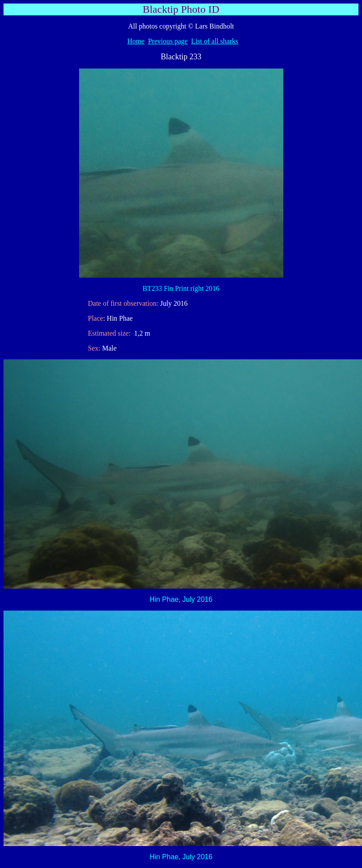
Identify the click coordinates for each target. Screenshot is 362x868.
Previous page (168, 41)
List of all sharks (215, 41)
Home (136, 41)
